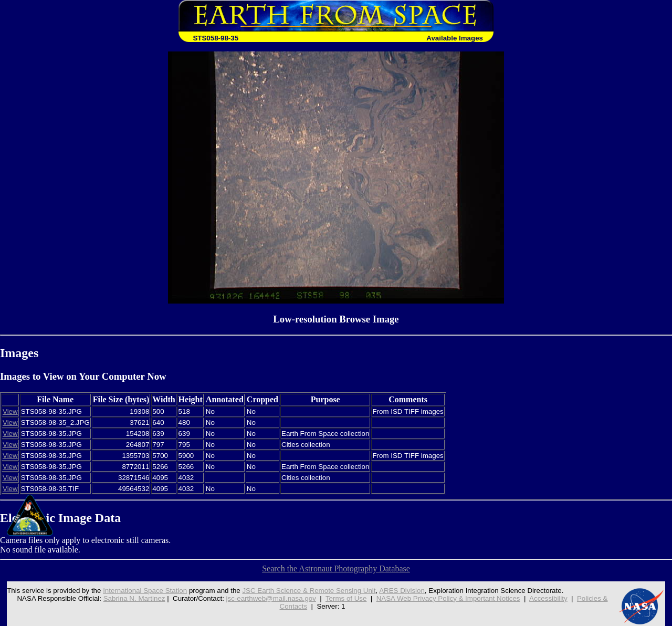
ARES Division (402, 591)
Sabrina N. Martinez (134, 598)
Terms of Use (346, 598)
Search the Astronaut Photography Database (336, 568)
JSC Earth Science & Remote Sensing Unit (309, 591)
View (10, 411)
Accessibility (548, 598)
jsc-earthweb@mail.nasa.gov (271, 598)
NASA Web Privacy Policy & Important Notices (448, 598)
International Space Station (145, 591)
